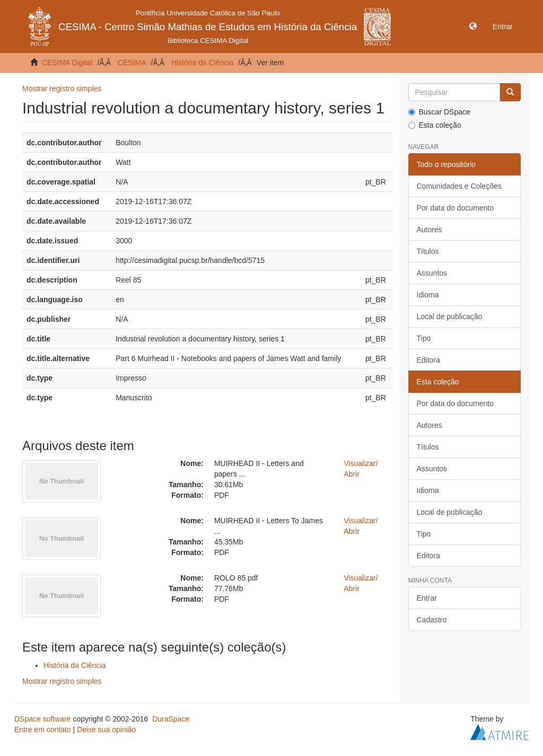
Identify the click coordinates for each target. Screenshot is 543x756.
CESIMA (132, 63)
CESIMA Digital (67, 63)
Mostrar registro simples (62, 89)
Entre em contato (43, 729)
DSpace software (43, 719)
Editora (428, 360)
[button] (473, 27)
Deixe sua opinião (106, 729)
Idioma (428, 295)
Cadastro (432, 620)
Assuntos (432, 273)
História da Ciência (203, 63)
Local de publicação (450, 317)
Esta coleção (435, 125)
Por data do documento (456, 208)
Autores (430, 230)
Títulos (428, 251)
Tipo (424, 338)
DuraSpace (171, 719)
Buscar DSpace (439, 112)
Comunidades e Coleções (459, 186)
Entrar (427, 598)
